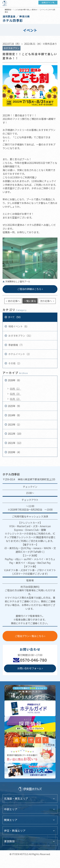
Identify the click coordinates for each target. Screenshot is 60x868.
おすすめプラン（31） (20, 336)
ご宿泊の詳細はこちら (29, 289)
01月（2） (15, 399)
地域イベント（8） (18, 326)
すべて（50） (15, 317)
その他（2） (15, 363)
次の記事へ (46, 301)
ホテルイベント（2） (20, 354)
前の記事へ (14, 301)
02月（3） (15, 394)
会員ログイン (47, 2)
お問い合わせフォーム (29, 668)
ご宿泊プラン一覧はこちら (29, 636)
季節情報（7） (16, 345)
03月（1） (15, 389)
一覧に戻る (30, 301)
